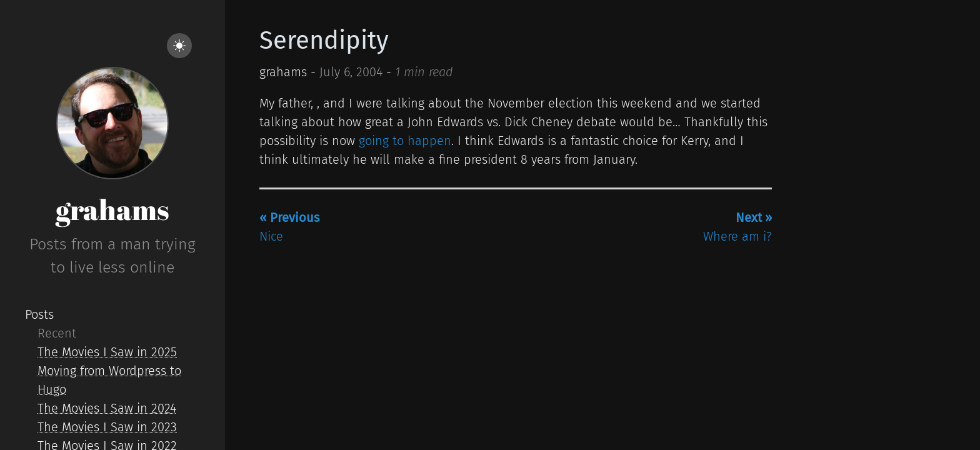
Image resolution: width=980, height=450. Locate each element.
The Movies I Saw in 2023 (107, 427)
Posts (39, 314)
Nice (289, 227)
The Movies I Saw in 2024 (107, 408)
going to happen (405, 141)
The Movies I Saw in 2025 (107, 352)
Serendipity (324, 41)
